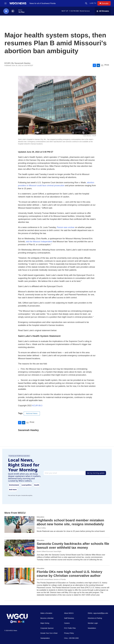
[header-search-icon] (86, 3)
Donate (105, 3)
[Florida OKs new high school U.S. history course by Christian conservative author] (19, 576)
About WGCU (69, 613)
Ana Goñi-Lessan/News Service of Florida (51, 579)
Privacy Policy (69, 633)
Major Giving (45, 623)
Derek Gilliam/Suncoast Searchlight (49, 551)
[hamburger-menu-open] (5, 3)
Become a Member (47, 618)
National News (32, 413)
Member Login (93, 623)
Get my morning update (96, 473)
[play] (6, 11)
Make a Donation (46, 613)
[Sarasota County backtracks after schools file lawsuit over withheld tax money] (19, 548)
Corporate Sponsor (47, 628)
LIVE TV (93, 3)
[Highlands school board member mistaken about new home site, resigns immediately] (19, 524)
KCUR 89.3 (37, 406)
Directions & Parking (95, 618)
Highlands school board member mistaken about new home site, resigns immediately (70, 522)
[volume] (13, 11)
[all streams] (103, 11)
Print (107, 65)
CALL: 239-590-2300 (71, 638)
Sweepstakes (45, 638)
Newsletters (92, 628)
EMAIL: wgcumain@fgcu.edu (98, 613)
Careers (67, 623)
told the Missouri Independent (39, 242)
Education (41, 517)
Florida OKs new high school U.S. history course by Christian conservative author (69, 574)
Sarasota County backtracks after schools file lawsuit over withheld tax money (73, 546)
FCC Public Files (70, 628)
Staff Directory (69, 618)
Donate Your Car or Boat (49, 633)
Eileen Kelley (41, 528)
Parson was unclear (66, 227)
